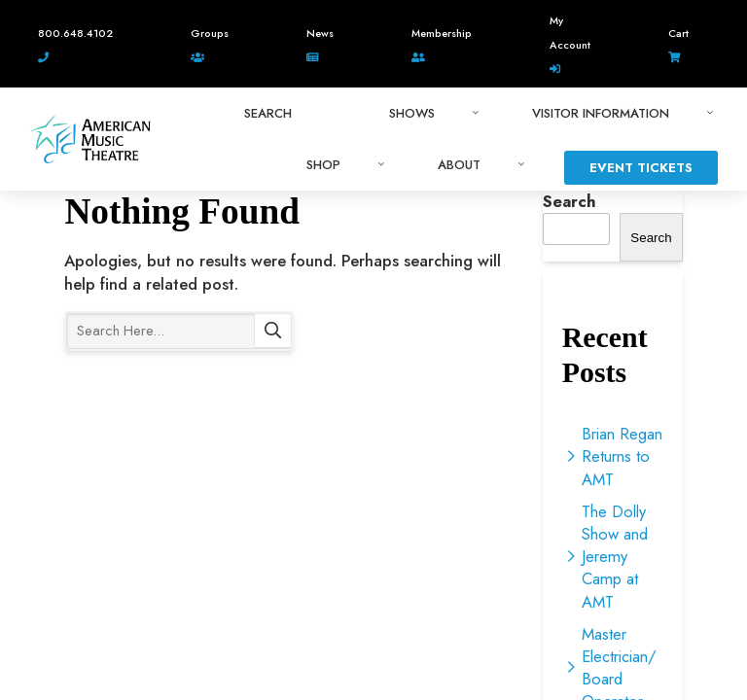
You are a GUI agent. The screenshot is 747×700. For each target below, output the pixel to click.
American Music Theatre (90, 139)
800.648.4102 (75, 33)
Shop (323, 165)
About (459, 165)
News (320, 33)
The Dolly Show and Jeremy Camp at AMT (615, 557)
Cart (678, 33)
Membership (442, 33)
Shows (412, 113)
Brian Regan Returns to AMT (622, 456)
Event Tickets (641, 168)
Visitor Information (601, 113)
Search (273, 331)
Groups (210, 33)
